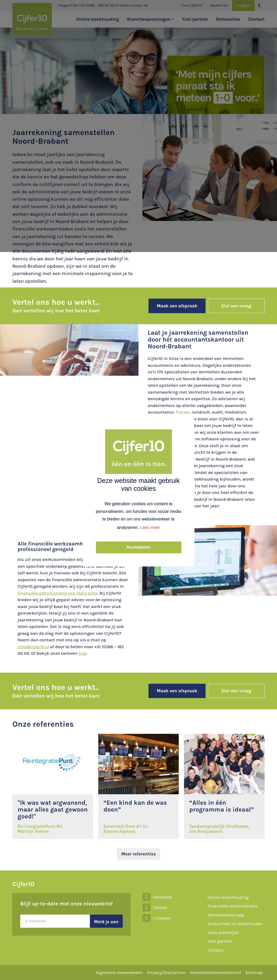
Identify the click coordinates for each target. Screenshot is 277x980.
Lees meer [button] (150, 527)
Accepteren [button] (139, 547)
